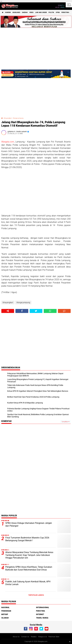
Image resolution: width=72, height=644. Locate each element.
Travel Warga (42, 618)
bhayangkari (8, 118)
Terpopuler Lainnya (36, 595)
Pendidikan (6, 611)
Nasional (5, 607)
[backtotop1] (70, 642)
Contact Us (25, 637)
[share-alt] (8, 311)
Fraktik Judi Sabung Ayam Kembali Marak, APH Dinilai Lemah (28, 583)
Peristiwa (65, 12)
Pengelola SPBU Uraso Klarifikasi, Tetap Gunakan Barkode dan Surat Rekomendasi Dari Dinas (29, 568)
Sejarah (5, 618)
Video (31, 12)
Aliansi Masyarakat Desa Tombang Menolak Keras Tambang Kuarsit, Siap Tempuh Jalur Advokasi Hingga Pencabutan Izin (29, 555)
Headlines (16, 12)
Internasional (43, 607)
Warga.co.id (42, 637)
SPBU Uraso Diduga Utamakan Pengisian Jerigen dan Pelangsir (29, 524)
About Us (16, 637)
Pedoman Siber (54, 637)
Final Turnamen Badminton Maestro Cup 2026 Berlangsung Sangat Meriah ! (27, 539)
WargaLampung (18, 118)
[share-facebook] (22, 311)
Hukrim (8, 12)
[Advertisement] (36, 192)
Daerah (25, 12)
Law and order (41, 12)
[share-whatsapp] (50, 311)
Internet (40, 614)
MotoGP (5, 614)
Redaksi (34, 637)
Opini (58, 12)
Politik (51, 12)
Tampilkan (65, 422)
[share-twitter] (36, 311)
